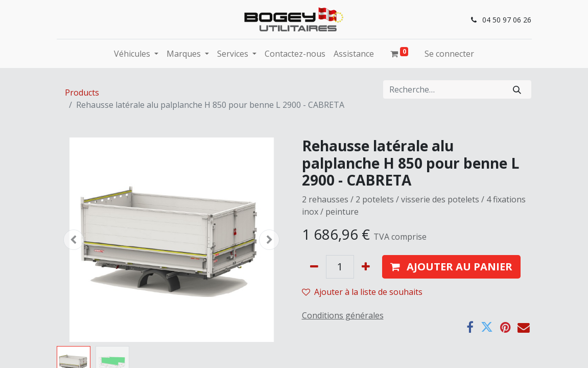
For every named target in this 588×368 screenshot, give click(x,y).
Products (82, 93)
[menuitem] (295, 54)
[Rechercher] (517, 89)
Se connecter (449, 54)
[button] (74, 240)
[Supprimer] (314, 267)
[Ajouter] (366, 267)
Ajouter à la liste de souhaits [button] (362, 292)
